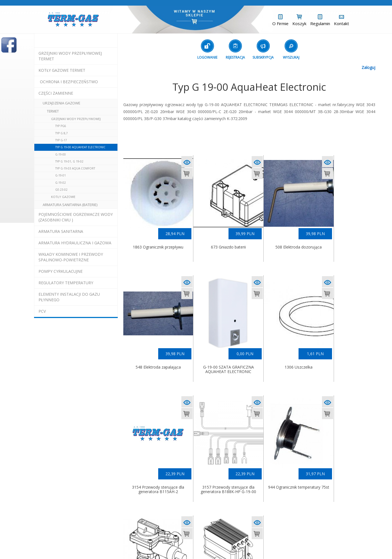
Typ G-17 (61, 140)
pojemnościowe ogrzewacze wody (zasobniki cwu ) (76, 217)
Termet (53, 111)
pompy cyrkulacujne (61, 271)
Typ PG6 (61, 126)
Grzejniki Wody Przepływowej (76, 119)
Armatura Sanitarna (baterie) (70, 205)
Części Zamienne (56, 93)
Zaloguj (368, 67)
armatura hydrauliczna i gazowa (75, 243)
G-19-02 (61, 183)
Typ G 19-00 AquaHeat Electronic (80, 147)
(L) (243, 545)
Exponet (225, 545)
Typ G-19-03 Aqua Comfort (75, 168)
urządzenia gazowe (62, 103)
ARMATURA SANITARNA (61, 231)
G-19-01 (61, 175)
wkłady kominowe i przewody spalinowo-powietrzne (71, 257)
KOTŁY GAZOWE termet (62, 70)
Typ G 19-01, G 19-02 (69, 161)
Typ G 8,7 (62, 133)
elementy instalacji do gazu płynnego (69, 297)
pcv (42, 311)
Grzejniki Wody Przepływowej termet (70, 56)
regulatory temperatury (66, 283)
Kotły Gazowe (63, 197)
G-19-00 (61, 154)
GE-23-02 (61, 190)
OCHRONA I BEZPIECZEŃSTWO (69, 82)
